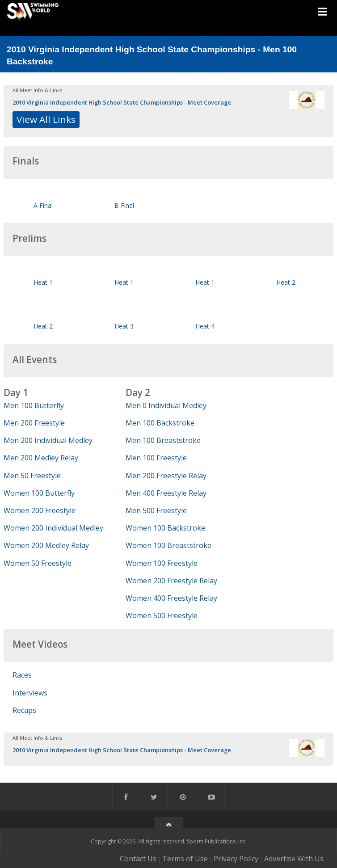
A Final (43, 205)
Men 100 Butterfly (34, 405)
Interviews (30, 693)
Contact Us (138, 859)
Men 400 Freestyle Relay (166, 493)
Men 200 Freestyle (34, 423)
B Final (124, 205)
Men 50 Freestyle (32, 476)
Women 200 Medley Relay (46, 545)
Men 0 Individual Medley (166, 405)
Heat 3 (124, 326)
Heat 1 (43, 282)
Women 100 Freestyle (162, 563)
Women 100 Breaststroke (168, 545)
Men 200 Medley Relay (41, 458)
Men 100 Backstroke (160, 423)
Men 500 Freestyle (156, 510)
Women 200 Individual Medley (53, 528)
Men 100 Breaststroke (163, 440)
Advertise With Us (294, 859)
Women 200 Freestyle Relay (171, 581)
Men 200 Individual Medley (48, 440)
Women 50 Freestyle (38, 563)
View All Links (46, 119)
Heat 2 (286, 282)
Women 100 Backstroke (165, 528)
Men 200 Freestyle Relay (166, 476)
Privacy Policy (236, 859)
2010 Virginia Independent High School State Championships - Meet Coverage (122, 102)
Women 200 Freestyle (40, 510)
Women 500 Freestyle (162, 615)
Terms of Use (185, 859)
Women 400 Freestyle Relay (171, 598)
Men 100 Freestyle (156, 458)
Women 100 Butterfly (39, 493)
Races (22, 675)
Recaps (24, 710)
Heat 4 (205, 326)
